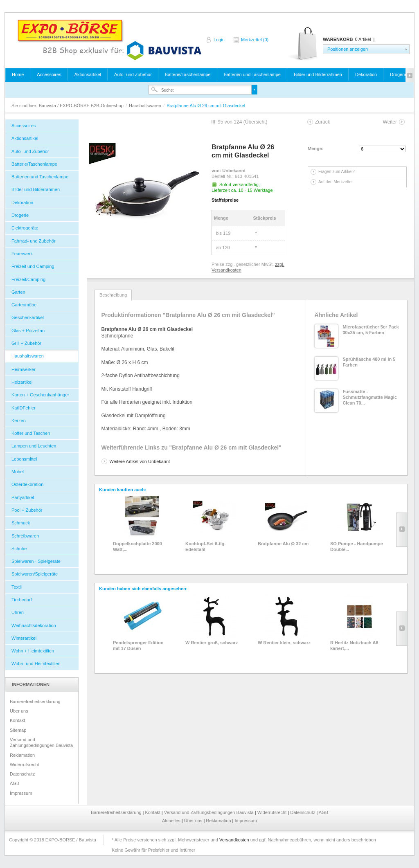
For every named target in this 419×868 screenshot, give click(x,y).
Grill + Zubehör (26, 343)
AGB (15, 783)
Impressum (21, 793)
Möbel (18, 472)
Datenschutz (22, 774)
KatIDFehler (24, 408)
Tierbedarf (22, 600)
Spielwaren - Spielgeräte (36, 561)
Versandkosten (234, 840)
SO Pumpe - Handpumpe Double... (357, 546)
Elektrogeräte (25, 228)
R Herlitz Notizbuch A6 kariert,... (354, 645)
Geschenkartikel (28, 317)
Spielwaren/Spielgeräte (35, 574)
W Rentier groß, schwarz (212, 643)
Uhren (18, 612)
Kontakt (17, 720)
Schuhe (19, 549)
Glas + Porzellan (28, 331)
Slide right (402, 530)
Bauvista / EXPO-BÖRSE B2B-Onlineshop (109, 40)
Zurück (323, 122)
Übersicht (256, 122)
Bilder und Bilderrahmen (318, 74)
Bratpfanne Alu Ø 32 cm (283, 544)
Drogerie (399, 74)
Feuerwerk (22, 254)
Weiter (390, 122)
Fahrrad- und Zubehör (34, 241)
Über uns (19, 711)
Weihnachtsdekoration (34, 625)
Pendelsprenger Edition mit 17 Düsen (138, 645)
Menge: (316, 148)
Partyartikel (23, 497)
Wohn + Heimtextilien (33, 651)
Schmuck (21, 523)
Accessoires (49, 74)
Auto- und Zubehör (133, 74)
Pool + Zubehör (27, 510)
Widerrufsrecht (25, 765)
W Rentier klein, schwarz (284, 643)
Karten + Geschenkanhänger (40, 395)
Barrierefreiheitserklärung (35, 702)
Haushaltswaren (146, 106)
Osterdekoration (27, 484)
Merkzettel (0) (255, 40)
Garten (18, 292)
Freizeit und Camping (33, 266)
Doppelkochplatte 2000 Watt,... (137, 546)
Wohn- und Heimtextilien (36, 663)
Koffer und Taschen (31, 433)
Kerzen (19, 421)
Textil (17, 587)
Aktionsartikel (88, 74)
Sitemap (18, 730)
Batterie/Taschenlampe (188, 74)
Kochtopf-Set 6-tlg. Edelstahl (205, 546)
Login (219, 40)
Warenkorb (303, 44)
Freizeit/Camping (28, 279)
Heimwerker (24, 369)
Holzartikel (22, 382)
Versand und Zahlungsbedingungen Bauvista (41, 742)
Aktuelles (172, 821)
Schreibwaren (25, 536)
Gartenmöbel (25, 305)
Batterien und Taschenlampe (252, 74)
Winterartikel (24, 638)
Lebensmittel (24, 459)
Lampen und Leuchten (34, 446)
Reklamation (22, 755)
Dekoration (366, 74)
